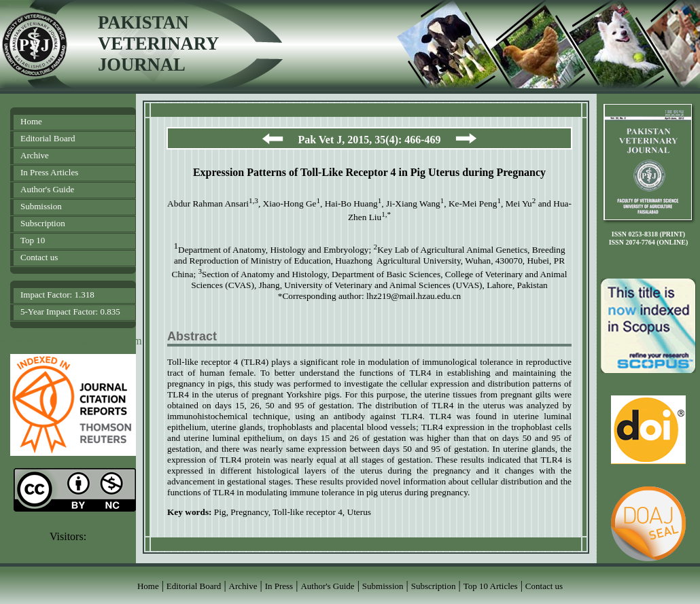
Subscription (43, 223)
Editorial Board (48, 138)
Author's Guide (47, 189)
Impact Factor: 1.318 (57, 295)
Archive (35, 155)
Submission (41, 206)
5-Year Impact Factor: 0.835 (70, 312)
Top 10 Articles (491, 586)
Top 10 (33, 240)
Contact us (39, 257)
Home (31, 121)
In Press (279, 586)
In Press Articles (49, 172)
